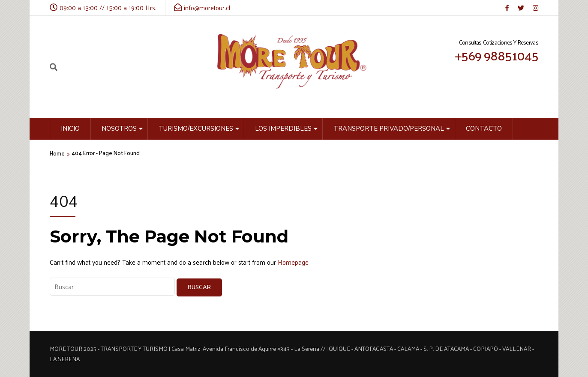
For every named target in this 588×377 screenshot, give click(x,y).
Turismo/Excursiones (196, 129)
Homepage (293, 262)
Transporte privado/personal (389, 129)
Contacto (484, 129)
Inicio (70, 129)
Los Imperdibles (283, 129)
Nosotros (119, 129)
